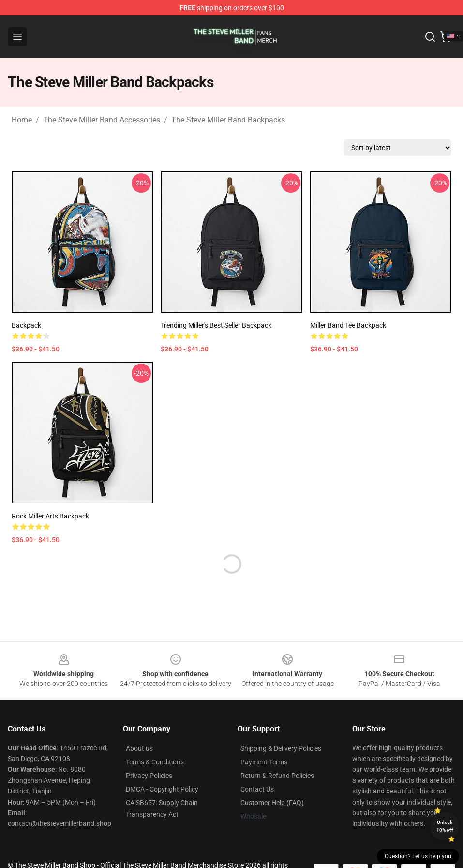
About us (139, 748)
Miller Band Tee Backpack (348, 325)
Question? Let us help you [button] (418, 856)
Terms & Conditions (155, 762)
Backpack (26, 325)
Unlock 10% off (445, 826)
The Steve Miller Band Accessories (102, 120)
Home (22, 120)
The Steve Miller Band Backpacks (228, 120)
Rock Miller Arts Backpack (50, 516)
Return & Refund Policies (277, 776)
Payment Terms (264, 762)
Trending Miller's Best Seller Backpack (216, 325)
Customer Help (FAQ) (272, 803)
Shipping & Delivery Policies (281, 748)
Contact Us (257, 789)
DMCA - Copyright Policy (162, 789)
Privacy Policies (149, 776)
